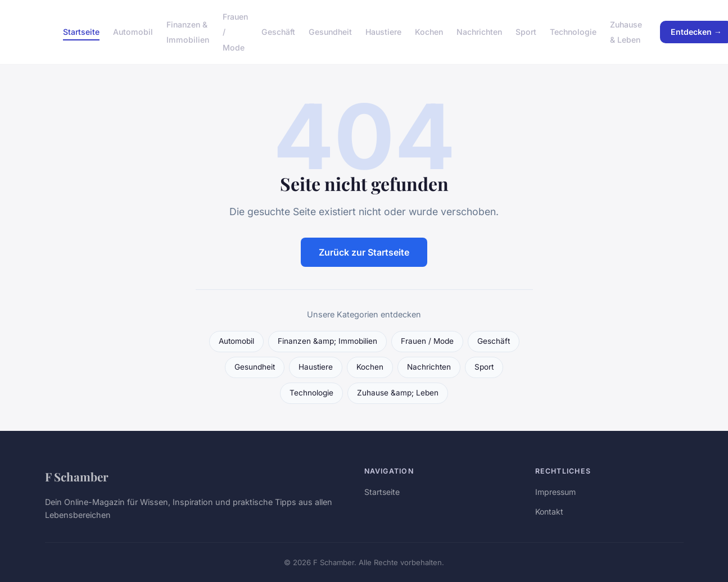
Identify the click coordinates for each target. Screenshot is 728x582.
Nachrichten (479, 32)
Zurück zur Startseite (364, 252)
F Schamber (77, 476)
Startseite (81, 32)
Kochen (429, 32)
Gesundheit (330, 32)
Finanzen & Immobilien (188, 32)
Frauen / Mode (427, 341)
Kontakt (549, 511)
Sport (526, 32)
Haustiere (383, 32)
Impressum (555, 492)
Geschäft (278, 32)
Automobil (133, 32)
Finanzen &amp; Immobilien (327, 341)
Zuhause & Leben (626, 32)
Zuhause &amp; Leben (398, 393)
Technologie (573, 32)
